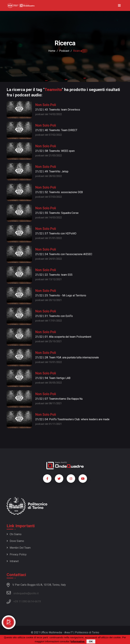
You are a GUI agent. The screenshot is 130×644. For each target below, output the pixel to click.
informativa (78, 642)
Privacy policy (17, 554)
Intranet (13, 561)
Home (52, 51)
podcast (64, 51)
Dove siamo (15, 541)
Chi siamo (14, 534)
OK (91, 642)
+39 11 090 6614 (24, 601)
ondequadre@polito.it (23, 593)
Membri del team (19, 548)
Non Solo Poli (46, 105)
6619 (38, 601)
